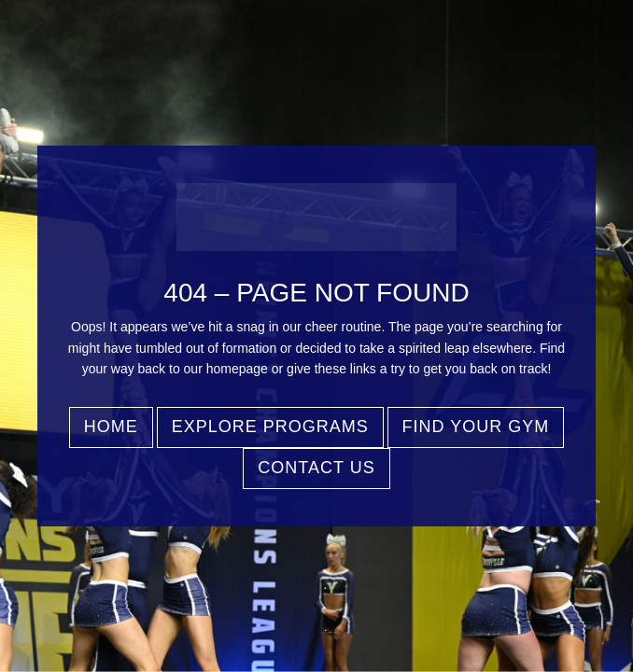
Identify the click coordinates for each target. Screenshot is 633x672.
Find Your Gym (476, 427)
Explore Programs (270, 427)
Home (111, 427)
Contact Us (316, 468)
